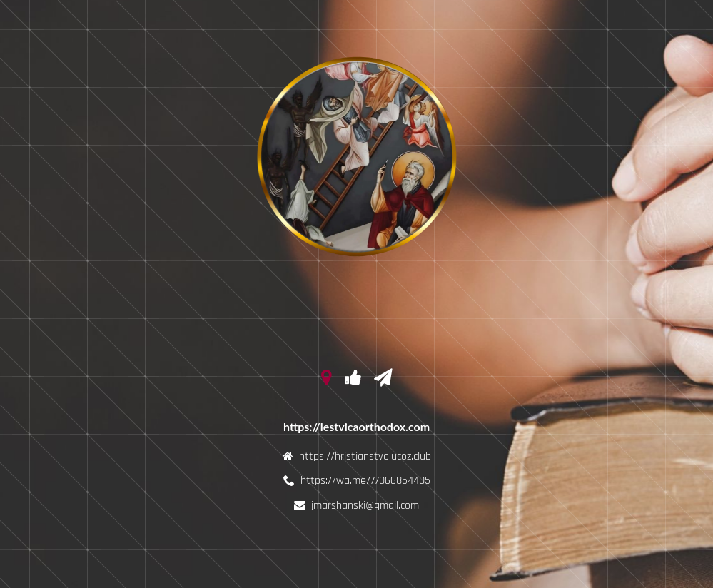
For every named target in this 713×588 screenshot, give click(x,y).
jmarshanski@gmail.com (365, 506)
